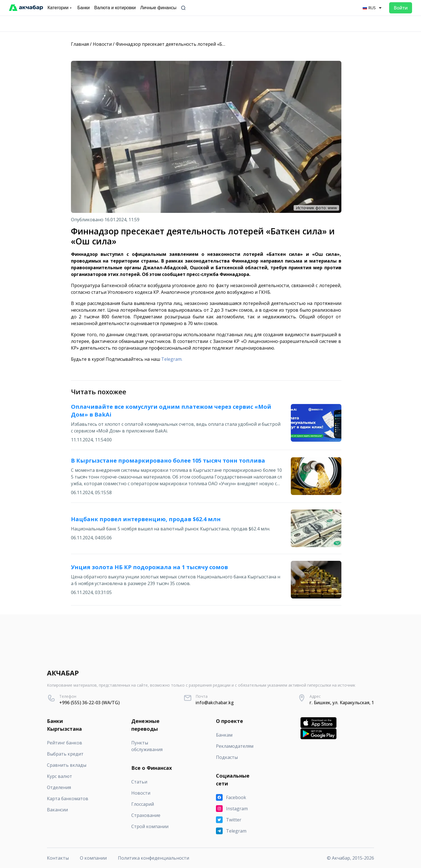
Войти (401, 8)
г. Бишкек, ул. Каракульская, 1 (342, 703)
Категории (60, 8)
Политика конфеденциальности (154, 858)
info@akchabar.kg (215, 703)
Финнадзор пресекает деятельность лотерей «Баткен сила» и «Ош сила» (196, 44)
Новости (102, 44)
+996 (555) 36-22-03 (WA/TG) (89, 703)
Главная (80, 44)
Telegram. (172, 359)
